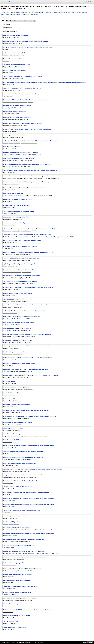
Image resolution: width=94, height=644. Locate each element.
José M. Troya (23, 161)
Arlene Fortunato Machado (10, 342)
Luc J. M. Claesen (15, 600)
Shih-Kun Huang (16, 38)
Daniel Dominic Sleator (24, 389)
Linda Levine (16, 79)
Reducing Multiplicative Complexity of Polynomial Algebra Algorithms (22, 240)
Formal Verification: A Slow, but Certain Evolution (17, 616)
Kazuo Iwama (7, 278)
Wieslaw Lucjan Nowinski (10, 565)
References (16, 21)
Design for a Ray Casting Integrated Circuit (15, 563)
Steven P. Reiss (7, 208)
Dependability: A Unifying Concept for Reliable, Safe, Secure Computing (23, 481)
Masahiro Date (17, 530)
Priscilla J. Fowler (8, 79)
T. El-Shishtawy (15, 331)
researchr (4, 2)
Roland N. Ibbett (14, 465)
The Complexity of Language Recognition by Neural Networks (20, 282)
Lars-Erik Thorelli (14, 319)
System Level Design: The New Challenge (15, 627)
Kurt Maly (15, 90)
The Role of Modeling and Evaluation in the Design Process (19, 545)
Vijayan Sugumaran (26, 231)
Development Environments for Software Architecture (18, 199)
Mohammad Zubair (43, 553)
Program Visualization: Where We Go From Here (16, 205)
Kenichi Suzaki (7, 571)
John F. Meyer (7, 548)
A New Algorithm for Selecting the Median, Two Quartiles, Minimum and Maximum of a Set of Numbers (31, 375)
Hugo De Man (23, 600)
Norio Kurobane (44, 530)
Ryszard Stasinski (8, 243)
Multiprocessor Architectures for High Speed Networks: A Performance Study (24, 551)
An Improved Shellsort (9, 381)
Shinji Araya (14, 571)
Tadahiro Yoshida (36, 237)
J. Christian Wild (7, 90)
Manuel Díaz (7, 161)
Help (18, 642)
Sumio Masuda (43, 196)
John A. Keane (13, 307)
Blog (31, 642)
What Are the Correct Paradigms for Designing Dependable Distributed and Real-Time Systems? (29, 498)
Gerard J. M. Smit (8, 477)
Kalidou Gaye (21, 471)
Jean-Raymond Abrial (9, 114)
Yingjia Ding (13, 131)
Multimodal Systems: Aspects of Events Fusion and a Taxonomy (21, 153)
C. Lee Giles (28, 284)
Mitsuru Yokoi (22, 542)
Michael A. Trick (13, 389)
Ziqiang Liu (6, 319)
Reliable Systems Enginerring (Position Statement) (17, 580)
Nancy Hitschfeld (8, 336)
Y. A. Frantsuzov (7, 149)
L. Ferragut (11, 354)
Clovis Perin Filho (22, 342)
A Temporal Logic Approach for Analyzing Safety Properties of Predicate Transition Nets (27, 129)
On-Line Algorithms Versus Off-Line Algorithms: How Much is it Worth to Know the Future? (28, 358)
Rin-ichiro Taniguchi (28, 436)
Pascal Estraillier (18, 125)
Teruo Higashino (25, 196)
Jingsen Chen (7, 249)
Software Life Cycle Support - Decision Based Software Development (22, 88)
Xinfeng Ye (6, 307)
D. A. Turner (6, 61)
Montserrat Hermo (17, 272)
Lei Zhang (6, 366)
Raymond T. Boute (8, 612)
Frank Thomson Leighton (10, 260)
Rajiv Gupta (6, 219)
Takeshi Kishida (66, 237)
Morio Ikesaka (23, 460)
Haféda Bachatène (8, 125)
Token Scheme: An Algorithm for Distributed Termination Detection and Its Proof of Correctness (29, 305)
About (3, 642)
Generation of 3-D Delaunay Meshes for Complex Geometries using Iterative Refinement (27, 334)
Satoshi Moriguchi (8, 536)
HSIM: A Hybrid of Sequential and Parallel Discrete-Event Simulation (22, 317)
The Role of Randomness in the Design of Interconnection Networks (22, 258)
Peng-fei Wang (15, 254)
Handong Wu (22, 319)
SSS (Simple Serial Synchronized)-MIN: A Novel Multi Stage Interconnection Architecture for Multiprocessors (33, 469)
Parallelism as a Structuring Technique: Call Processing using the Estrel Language (26, 41)
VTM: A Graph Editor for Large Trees (13, 194)
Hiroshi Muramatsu (8, 530)
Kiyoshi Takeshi (16, 559)
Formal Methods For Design (11, 604)
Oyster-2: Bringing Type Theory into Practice (15, 70)
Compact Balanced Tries (10, 399)
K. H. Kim (6, 495)
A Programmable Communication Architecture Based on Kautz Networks (23, 475)
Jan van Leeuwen (6, 12)
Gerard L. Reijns (11, 430)
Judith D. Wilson (7, 102)
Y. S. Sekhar (51, 553)
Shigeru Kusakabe (8, 436)
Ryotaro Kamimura (8, 290)
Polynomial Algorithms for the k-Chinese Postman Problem (19, 364)
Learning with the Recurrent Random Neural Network (18, 293)
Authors (8, 21)
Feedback (40, 642)
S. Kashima (13, 378)
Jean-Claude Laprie (8, 483)
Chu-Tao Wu (22, 254)
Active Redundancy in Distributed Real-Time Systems (18, 487)
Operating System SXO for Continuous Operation (17, 528)
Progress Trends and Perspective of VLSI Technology (18, 575)
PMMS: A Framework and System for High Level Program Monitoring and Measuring (26, 182)
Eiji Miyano (22, 278)
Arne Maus (6, 49)
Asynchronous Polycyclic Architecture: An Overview (17, 422)
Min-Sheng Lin (7, 524)
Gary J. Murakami (8, 43)
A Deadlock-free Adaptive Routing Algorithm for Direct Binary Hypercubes (23, 452)
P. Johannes (6, 600)
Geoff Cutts (6, 96)
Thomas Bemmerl (8, 442)
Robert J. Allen (7, 137)
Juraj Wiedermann (8, 266)
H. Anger (23, 419)
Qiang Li (5, 454)
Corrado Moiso (33, 143)
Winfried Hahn (7, 419)
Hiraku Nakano (7, 237)
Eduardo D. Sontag (19, 284)
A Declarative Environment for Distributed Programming (18, 158)
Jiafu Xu (5, 178)
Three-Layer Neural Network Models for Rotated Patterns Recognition (22, 569)
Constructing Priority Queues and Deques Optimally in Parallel (20, 246)
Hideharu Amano (8, 471)
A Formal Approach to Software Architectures (16, 135)
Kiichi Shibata (15, 542)
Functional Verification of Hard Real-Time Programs (17, 117)
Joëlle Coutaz (32, 155)
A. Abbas (21, 120)
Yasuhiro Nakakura (26, 237)
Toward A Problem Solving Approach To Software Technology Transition (23, 76)
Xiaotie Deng (7, 301)
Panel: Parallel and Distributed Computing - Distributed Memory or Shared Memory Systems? (28, 446)
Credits (13, 642)
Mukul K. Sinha (16, 55)
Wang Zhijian (23, 178)
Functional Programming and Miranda (14, 59)
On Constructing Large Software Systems (15, 112)
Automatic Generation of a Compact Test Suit (16, 217)
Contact (8, 642)
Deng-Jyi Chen (7, 38)
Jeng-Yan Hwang (23, 372)
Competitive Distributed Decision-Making (14, 299)
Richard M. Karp (7, 360)
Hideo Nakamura (8, 559)
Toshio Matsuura (7, 196)
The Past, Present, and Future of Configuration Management (20, 223)
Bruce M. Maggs (21, 260)
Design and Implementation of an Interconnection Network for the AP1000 (23, 457)
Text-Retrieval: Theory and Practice (13, 393)
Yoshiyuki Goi (45, 237)
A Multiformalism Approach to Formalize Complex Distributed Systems (22, 123)
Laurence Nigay (17, 155)
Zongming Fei (30, 178)
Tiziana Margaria (8, 594)
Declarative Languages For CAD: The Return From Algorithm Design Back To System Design (28, 610)
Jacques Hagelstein (8, 108)
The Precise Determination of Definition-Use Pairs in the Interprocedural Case (24, 188)
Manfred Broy (7, 583)
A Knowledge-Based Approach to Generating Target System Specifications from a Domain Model (29, 229)
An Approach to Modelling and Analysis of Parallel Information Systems (23, 94)
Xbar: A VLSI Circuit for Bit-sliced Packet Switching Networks (20, 463)
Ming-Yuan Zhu (7, 67)
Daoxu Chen (11, 178)
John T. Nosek (16, 102)
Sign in (88, 2)
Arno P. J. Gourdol (8, 155)
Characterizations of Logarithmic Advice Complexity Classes (20, 270)
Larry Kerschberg (16, 231)
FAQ (35, 642)
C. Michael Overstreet (23, 553)
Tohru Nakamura (16, 196)
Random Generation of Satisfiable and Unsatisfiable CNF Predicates (22, 276)
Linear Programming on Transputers (13, 428)
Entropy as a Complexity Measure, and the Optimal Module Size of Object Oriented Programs (28, 47)
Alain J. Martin (7, 589)
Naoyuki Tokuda (7, 383)
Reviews (28, 21)
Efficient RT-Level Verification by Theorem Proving (17, 592)
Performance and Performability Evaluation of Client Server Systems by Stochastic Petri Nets (28, 534)
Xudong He (6, 131)
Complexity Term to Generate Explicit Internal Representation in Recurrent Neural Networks (28, 287)
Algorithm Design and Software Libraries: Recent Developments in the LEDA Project (26, 410)
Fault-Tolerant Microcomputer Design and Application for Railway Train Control (25, 557)
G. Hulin (16, 108)
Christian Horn (7, 73)
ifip (8, 17)
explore (9, 2)
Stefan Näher (14, 413)
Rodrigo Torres (7, 542)
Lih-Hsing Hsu (7, 254)
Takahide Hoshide (18, 436)
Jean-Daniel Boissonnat (9, 325)
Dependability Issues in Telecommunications (15, 516)
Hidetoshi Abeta (15, 278)
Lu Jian (17, 178)
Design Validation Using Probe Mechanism (15, 53)
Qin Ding (45, 178)
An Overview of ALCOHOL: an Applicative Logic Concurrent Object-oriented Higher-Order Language (30, 141)
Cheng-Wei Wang (16, 67)
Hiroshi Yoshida (25, 530)
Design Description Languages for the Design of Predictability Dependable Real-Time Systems (29, 504)
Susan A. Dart (7, 225)
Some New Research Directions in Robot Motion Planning (19, 323)
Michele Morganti (8, 518)
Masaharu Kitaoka (35, 530)
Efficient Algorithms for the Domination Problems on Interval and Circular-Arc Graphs (26, 346)
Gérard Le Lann (7, 501)
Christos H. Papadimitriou (17, 301)
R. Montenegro (18, 354)
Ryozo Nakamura (22, 571)
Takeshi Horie (7, 460)
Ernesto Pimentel (15, 161)
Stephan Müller (16, 336)
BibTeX (12, 21)
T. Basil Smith (7, 512)
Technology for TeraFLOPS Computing (14, 440)
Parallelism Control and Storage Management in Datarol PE (19, 434)
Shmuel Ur (6, 389)
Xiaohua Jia (6, 313)
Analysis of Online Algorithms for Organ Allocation (17, 387)
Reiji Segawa (58, 237)
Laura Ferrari (17, 143)
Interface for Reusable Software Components (15, 35)
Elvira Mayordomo (27, 272)
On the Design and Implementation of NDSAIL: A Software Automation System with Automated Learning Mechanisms (35, 176)
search (20, 2)
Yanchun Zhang (14, 313)
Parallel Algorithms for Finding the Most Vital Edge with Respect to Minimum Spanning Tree (28, 252)
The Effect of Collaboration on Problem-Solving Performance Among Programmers (26, 100)
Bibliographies (23, 21)
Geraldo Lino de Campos (10, 424)
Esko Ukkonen (7, 407)
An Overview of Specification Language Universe (17, 65)
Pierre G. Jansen (27, 477)
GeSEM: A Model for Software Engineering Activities (17, 106)
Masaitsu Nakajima (16, 237)
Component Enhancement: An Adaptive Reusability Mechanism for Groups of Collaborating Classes (30, 170)
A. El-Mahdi (23, 331)
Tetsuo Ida (23, 166)
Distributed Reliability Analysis (12, 522)
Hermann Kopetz (8, 489)
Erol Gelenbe (7, 295)
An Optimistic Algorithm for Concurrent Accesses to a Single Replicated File (24, 311)
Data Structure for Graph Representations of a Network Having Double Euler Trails (25, 369)
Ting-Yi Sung (7, 372)
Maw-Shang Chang (8, 348)
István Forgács (7, 190)
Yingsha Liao (7, 184)
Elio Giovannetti (25, 143)
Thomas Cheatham (8, 213)
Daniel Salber (25, 155)
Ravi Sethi (16, 43)
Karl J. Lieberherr (8, 172)
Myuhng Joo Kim (8, 166)
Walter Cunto (7, 378)
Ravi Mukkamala (33, 553)
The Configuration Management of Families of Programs (18, 211)
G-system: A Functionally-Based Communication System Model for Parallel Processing (27, 164)
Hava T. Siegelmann (8, 284)
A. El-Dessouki (7, 331)
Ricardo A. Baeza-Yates (9, 395)
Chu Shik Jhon (16, 166)
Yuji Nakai (51, 237)
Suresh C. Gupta (8, 55)
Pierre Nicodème (8, 401)
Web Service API (24, 642)
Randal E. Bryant (8, 618)
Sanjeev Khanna (13, 553)
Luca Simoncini (7, 506)
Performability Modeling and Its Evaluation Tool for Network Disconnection (23, 539)
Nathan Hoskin (24, 102)
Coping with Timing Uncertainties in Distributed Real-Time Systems (22, 510)
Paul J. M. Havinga (18, 477)
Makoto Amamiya (38, 436)
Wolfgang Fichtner (25, 336)
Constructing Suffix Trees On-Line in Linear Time (17, 405)
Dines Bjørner (7, 84)
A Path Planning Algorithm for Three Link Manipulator (18, 328)
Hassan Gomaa (7, 231)
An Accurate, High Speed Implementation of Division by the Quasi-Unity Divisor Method (27, 235)
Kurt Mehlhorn (7, 413)
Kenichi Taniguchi (35, 196)
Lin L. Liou (31, 102)
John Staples (14, 120)
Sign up (92, 2)
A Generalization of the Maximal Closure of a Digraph (18, 340)
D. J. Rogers (6, 465)
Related (32, 21)
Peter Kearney (7, 120)
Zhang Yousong (38, 178)
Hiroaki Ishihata (15, 460)
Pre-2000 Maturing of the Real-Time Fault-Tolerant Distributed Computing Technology (26, 493)
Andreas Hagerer (15, 419)
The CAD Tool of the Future (11, 622)
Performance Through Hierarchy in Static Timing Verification (20, 598)
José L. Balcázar (7, 272)
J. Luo (5, 430)
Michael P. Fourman (8, 624)
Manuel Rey (20, 378)
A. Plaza (5, 354)
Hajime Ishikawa (7, 577)
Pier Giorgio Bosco (8, 143)
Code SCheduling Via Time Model (12, 147)
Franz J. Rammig (8, 630)
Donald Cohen (14, 184)
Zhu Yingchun (51, 178)
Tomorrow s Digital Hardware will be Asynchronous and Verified (21, 586)
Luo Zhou (15, 471)
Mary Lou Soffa (14, 219)
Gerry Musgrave (7, 606)
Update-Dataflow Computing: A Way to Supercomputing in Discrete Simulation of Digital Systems (30, 416)
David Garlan (15, 137)
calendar (15, 2)
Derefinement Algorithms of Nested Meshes (15, 352)
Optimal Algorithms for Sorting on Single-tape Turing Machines (20, 264)
